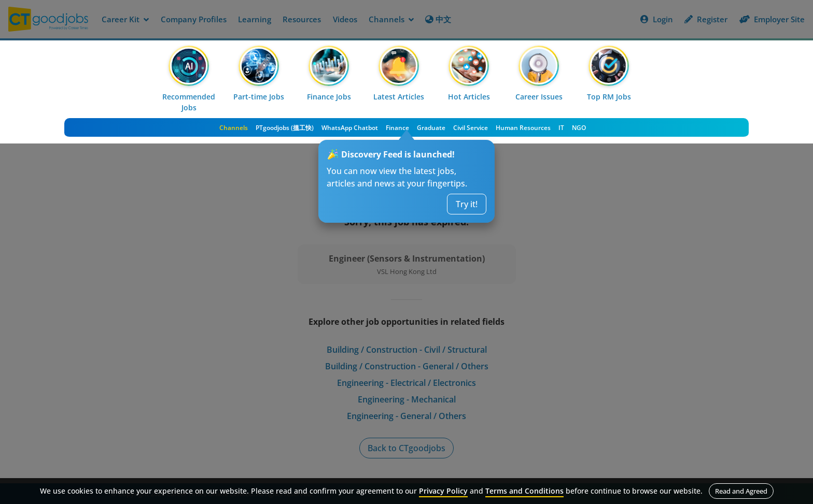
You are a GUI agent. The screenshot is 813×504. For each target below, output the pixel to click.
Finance (397, 128)
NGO (579, 128)
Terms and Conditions (524, 491)
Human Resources (523, 128)
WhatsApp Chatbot (350, 128)
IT (561, 128)
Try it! (467, 204)
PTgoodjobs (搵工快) (285, 128)
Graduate (431, 128)
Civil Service (471, 128)
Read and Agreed (741, 491)
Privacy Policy (443, 491)
